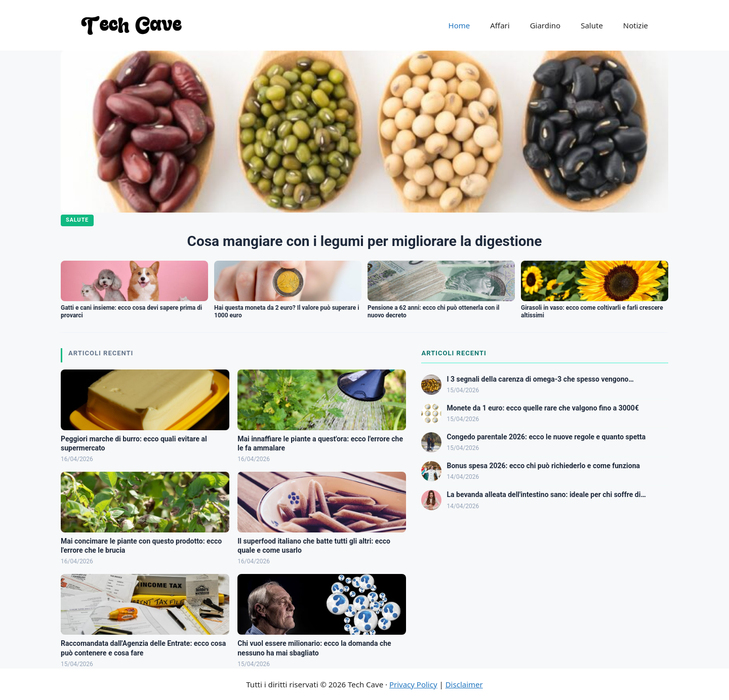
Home (459, 25)
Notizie (636, 25)
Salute (592, 25)
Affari (500, 25)
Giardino (545, 25)
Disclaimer (464, 684)
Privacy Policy (413, 684)
